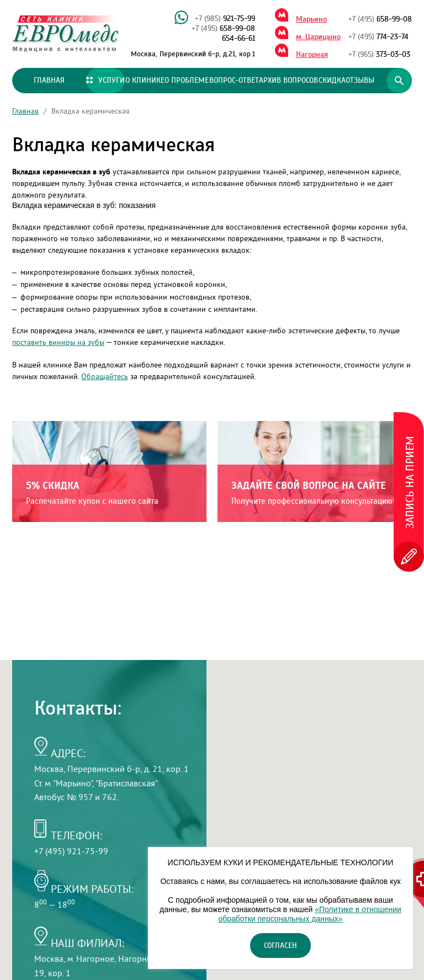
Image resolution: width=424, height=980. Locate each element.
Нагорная (312, 55)
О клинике (145, 81)
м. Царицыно (318, 37)
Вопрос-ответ (234, 81)
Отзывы (360, 81)
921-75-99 (225, 19)
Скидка (332, 81)
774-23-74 (378, 37)
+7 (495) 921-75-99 (71, 851)
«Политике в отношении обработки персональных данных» (309, 914)
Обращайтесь (105, 376)
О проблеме (187, 81)
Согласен (280, 946)
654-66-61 (239, 39)
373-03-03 (379, 55)
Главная (49, 81)
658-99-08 (223, 29)
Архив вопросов (288, 81)
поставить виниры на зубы (58, 342)
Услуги (105, 81)
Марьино (311, 19)
